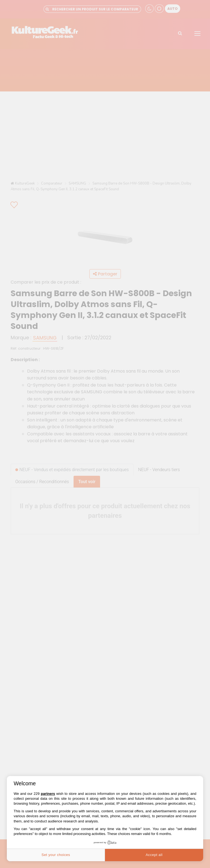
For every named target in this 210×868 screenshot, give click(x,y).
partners (48, 794)
